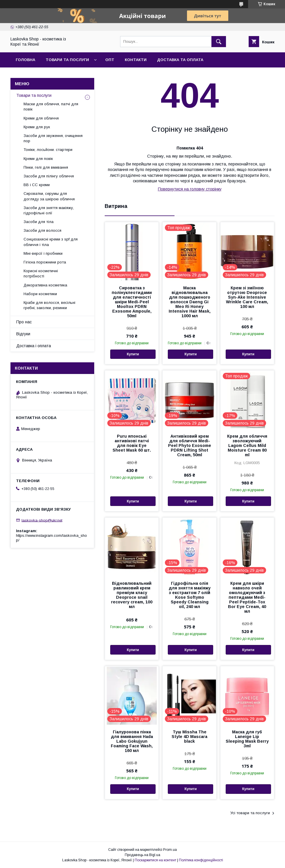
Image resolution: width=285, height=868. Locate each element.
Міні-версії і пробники (43, 253)
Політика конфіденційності (201, 860)
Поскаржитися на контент (155, 860)
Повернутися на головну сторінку (190, 189)
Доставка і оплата (34, 346)
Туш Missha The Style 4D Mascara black (189, 737)
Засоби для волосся (42, 230)
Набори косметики (40, 294)
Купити (133, 354)
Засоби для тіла (39, 222)
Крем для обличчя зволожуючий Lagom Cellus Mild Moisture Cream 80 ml (247, 445)
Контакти (136, 60)
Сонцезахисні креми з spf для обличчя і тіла (51, 242)
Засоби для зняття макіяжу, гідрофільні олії (49, 210)
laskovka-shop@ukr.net (42, 520)
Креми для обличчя (41, 118)
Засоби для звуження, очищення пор (53, 138)
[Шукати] (219, 42)
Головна (25, 60)
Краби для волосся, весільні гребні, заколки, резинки (49, 305)
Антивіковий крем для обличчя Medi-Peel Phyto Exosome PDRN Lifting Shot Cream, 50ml (190, 445)
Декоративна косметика (45, 285)
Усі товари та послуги (250, 813)
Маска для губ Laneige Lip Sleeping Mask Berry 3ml (247, 739)
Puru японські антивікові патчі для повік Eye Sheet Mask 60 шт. (132, 443)
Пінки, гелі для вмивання (46, 167)
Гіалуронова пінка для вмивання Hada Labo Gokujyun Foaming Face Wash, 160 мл (132, 741)
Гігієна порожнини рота (45, 262)
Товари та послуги (67, 60)
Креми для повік (38, 159)
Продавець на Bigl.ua (142, 855)
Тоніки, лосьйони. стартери (48, 150)
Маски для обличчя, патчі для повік (51, 107)
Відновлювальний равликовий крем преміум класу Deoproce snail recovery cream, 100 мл (132, 595)
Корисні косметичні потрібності (41, 273)
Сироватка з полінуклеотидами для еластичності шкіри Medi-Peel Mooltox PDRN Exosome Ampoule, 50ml (132, 302)
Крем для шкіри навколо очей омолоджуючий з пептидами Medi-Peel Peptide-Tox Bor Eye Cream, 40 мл (247, 597)
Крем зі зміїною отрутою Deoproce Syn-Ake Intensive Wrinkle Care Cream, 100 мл (247, 297)
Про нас (24, 322)
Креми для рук (37, 127)
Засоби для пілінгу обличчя (49, 176)
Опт (110, 60)
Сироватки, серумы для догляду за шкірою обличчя (49, 196)
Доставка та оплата (180, 60)
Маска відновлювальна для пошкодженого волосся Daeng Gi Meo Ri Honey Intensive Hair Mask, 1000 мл (190, 302)
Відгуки (23, 334)
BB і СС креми (37, 185)
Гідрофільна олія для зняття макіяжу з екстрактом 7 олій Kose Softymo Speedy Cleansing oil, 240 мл (190, 595)
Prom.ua (170, 850)
